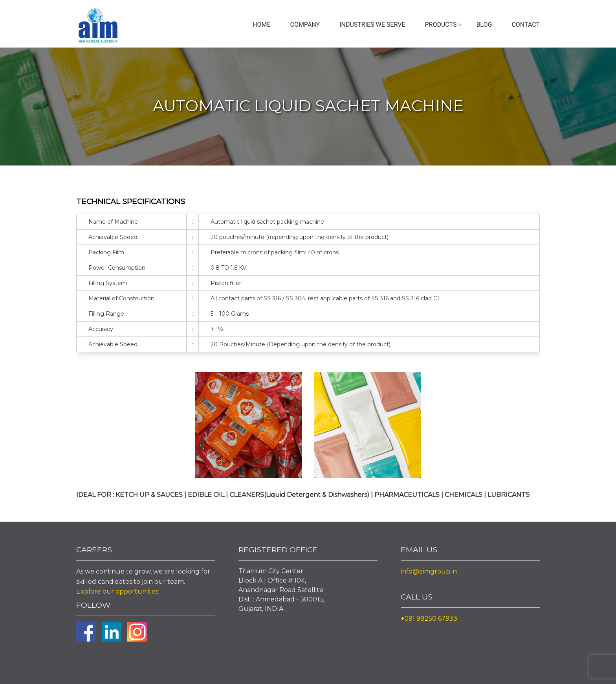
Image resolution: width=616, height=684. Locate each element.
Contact (526, 25)
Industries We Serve (372, 25)
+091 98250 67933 (429, 619)
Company (305, 25)
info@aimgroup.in (429, 571)
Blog (484, 25)
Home (261, 25)
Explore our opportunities (117, 591)
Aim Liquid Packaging (98, 26)
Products (441, 25)
